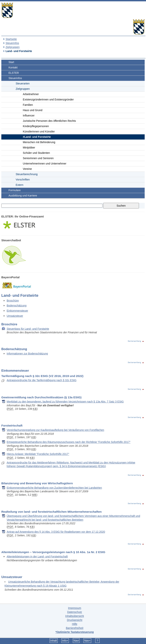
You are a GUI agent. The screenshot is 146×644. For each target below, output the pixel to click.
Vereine (27, 169)
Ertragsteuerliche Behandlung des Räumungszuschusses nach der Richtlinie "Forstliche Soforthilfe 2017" (69, 442)
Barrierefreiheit (75, 628)
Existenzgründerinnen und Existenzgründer (48, 99)
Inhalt (54, 641)
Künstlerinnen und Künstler (39, 132)
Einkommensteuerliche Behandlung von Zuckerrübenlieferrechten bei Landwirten (54, 488)
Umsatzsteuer (15, 316)
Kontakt (13, 67)
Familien (28, 105)
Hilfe (75, 624)
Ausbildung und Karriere (23, 196)
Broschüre (13, 301)
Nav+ (87, 641)
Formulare (15, 190)
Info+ (65, 641)
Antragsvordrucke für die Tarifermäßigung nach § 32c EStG (42, 380)
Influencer (29, 115)
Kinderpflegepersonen (36, 126)
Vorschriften (23, 180)
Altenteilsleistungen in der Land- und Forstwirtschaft (37, 557)
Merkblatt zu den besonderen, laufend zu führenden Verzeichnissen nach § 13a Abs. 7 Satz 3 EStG (65, 402)
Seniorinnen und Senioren (38, 158)
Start (11, 62)
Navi (76, 641)
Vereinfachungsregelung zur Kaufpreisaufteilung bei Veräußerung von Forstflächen (55, 430)
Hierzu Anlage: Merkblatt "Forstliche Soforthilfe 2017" (38, 454)
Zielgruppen (13, 47)
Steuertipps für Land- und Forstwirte (28, 329)
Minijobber (29, 148)
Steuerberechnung (27, 174)
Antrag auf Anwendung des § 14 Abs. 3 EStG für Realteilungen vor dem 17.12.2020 (56, 532)
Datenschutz (75, 612)
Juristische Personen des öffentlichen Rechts (49, 121)
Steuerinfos (12, 43)
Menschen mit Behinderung (39, 142)
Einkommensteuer (17, 311)
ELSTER (14, 73)
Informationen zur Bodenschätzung (27, 354)
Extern (19, 185)
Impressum (75, 608)
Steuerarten (23, 83)
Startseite (11, 39)
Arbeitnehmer (31, 94)
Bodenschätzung (17, 306)
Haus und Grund (33, 110)
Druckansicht (75, 620)
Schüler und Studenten (36, 153)
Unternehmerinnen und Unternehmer (45, 164)
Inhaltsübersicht (75, 616)
